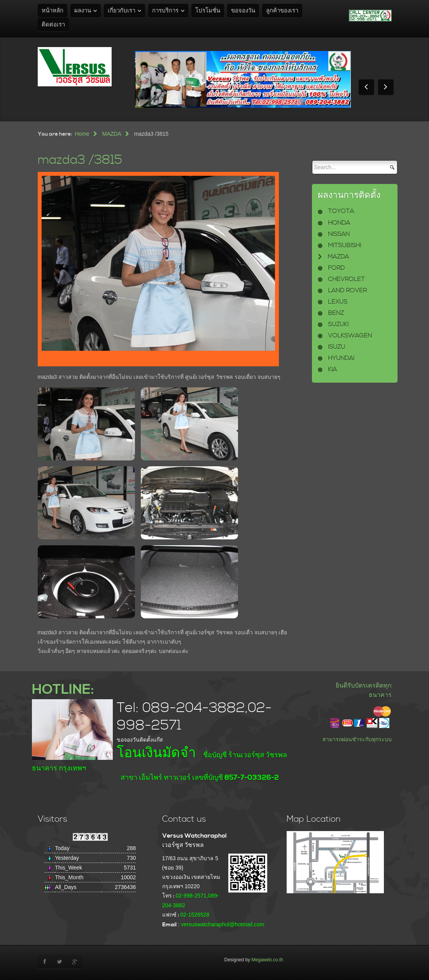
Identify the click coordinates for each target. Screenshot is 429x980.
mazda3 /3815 (80, 160)
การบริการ (165, 11)
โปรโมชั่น (208, 11)
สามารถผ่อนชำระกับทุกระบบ (357, 739)
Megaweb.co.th (267, 960)
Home (82, 134)
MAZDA (112, 134)
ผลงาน (83, 11)
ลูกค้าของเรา (282, 11)
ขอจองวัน (243, 11)
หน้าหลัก (53, 11)
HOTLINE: (63, 690)
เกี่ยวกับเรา (122, 11)
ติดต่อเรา (53, 25)
